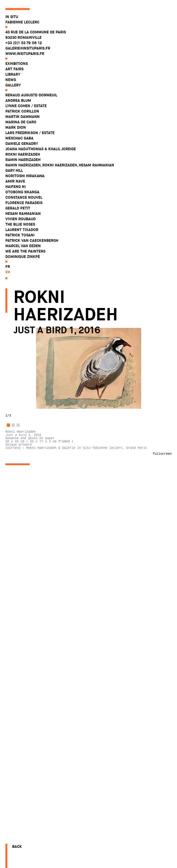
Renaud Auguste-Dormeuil (31, 95)
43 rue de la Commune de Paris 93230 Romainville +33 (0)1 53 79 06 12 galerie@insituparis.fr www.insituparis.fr (36, 43)
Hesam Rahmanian (23, 213)
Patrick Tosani (20, 235)
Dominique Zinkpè (23, 257)
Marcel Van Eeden (23, 246)
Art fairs (14, 69)
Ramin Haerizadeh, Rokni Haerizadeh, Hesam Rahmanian (60, 165)
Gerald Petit (18, 208)
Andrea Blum (18, 100)
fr (8, 267)
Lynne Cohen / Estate (26, 106)
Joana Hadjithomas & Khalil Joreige (41, 149)
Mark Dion (16, 127)
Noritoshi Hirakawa (25, 176)
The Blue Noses (20, 224)
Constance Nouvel (24, 197)
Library (13, 74)
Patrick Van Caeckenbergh (32, 240)
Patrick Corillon (22, 111)
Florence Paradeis (24, 203)
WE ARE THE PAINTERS (25, 251)
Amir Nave (15, 181)
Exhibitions (17, 64)
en (8, 272)
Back (17, 846)
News (11, 80)
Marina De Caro (21, 122)
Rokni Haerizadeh (23, 154)
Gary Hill (14, 170)
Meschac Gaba (19, 138)
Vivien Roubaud (21, 219)
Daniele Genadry (22, 143)
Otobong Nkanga (22, 192)
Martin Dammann (23, 117)
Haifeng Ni (16, 187)
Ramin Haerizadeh (23, 160)
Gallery (13, 85)
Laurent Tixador (22, 230)
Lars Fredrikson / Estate (30, 133)
